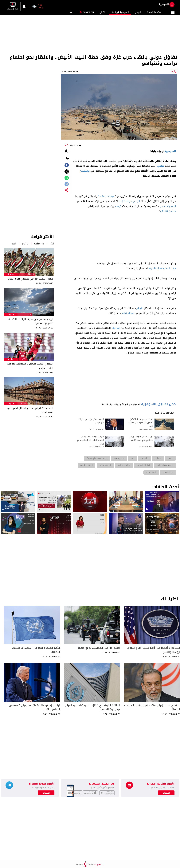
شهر (14, 244)
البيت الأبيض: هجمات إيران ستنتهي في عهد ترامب (141, 438)
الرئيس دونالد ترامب (129, 201)
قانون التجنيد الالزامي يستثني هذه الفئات (30, 279)
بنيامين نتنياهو (168, 211)
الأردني (139, 308)
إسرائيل (116, 328)
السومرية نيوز (120, 12)
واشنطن (85, 171)
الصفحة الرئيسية (155, 12)
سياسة (11, 274)
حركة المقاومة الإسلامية (163, 269)
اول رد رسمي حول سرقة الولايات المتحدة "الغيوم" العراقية (31, 321)
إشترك (46, 793)
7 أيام (25, 244)
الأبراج (103, 12)
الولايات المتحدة (107, 196)
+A (67, 151)
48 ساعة (39, 244)
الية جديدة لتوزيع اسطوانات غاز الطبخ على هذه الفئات (30, 410)
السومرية (170, 151)
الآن (52, 244)
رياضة (11, 359)
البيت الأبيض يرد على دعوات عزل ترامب (91, 421)
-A (67, 159)
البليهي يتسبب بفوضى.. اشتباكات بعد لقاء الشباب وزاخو (30, 366)
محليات (11, 315)
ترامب (161, 166)
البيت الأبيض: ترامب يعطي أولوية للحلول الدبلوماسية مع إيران (90, 440)
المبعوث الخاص (168, 206)
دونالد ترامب (127, 313)
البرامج (138, 12)
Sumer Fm (88, 12)
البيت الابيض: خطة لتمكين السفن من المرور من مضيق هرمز (141, 423)
